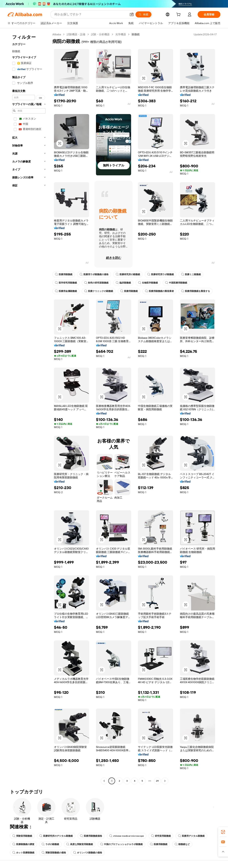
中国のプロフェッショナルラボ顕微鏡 (121, 844)
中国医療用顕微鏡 (176, 283)
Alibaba (57, 34)
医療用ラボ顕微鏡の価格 (94, 274)
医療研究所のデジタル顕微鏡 (56, 836)
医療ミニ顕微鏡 (191, 274)
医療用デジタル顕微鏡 (191, 836)
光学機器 (121, 34)
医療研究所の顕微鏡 (128, 274)
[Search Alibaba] (90, 14)
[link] (223, 832)
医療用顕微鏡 (64, 274)
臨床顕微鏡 (123, 283)
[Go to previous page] (104, 781)
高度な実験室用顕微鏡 (80, 844)
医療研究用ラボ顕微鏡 (161, 274)
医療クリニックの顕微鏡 (99, 291)
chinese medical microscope (127, 836)
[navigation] (29, 408)
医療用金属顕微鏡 (66, 291)
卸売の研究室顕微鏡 (96, 283)
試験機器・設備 (76, 34)
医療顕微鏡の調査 (23, 844)
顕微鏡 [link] (136, 34)
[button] (132, 14)
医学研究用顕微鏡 (66, 283)
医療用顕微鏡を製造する (196, 291)
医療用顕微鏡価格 (91, 836)
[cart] (179, 15)
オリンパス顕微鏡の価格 (88, 853)
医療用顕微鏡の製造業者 (159, 291)
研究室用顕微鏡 (161, 836)
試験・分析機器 (100, 34)
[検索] (143, 14)
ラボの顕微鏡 (50, 844)
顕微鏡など (182, 844)
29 (157, 781)
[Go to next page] (165, 781)
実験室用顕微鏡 (22, 836)
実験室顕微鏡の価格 (54, 853)
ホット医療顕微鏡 (23, 853)
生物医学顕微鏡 (148, 283)
